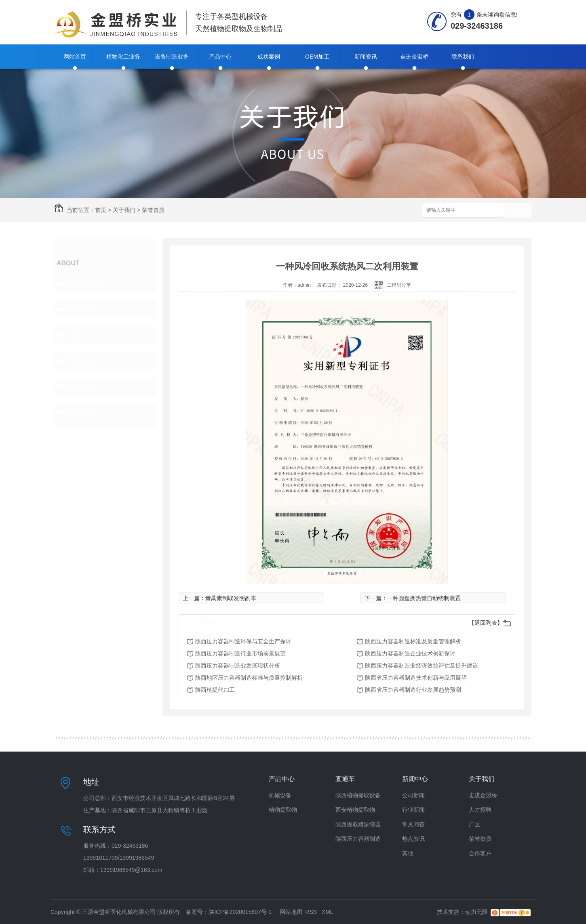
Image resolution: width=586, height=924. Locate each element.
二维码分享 (399, 285)
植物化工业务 (123, 57)
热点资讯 (413, 839)
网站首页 (75, 57)
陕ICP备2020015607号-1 (240, 912)
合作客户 (81, 386)
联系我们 (463, 57)
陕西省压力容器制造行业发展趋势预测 (413, 690)
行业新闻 (413, 810)
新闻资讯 (366, 57)
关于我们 (124, 210)
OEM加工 (317, 57)
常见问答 (413, 824)
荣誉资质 (153, 210)
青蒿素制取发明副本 (231, 598)
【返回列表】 (486, 623)
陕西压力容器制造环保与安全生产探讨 (243, 641)
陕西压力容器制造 (358, 839)
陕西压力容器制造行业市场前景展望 (240, 653)
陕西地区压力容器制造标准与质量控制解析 (249, 678)
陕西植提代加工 (215, 690)
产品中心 (220, 57)
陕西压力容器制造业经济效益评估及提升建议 (422, 666)
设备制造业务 (172, 57)
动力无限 (476, 912)
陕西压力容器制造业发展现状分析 (238, 666)
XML (328, 912)
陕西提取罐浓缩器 (358, 824)
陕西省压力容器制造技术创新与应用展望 (416, 678)
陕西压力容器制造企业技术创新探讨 (410, 653)
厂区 (74, 335)
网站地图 (291, 912)
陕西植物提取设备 (358, 795)
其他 (408, 853)
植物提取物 (283, 810)
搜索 (517, 211)
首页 (101, 210)
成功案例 (269, 57)
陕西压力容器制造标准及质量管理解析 (413, 641)
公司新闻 (413, 795)
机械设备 (280, 795)
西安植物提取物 (355, 810)
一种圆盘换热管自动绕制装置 (424, 598)
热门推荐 (81, 412)
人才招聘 (81, 309)
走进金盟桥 (414, 57)
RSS (312, 912)
